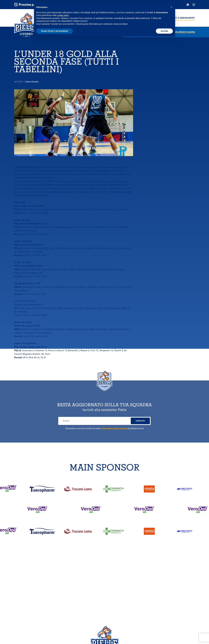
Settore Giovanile (32, 82)
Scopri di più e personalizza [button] (55, 31)
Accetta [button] (164, 31)
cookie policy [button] (63, 15)
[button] (171, 7)
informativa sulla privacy (114, 428)
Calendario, (182, 32)
